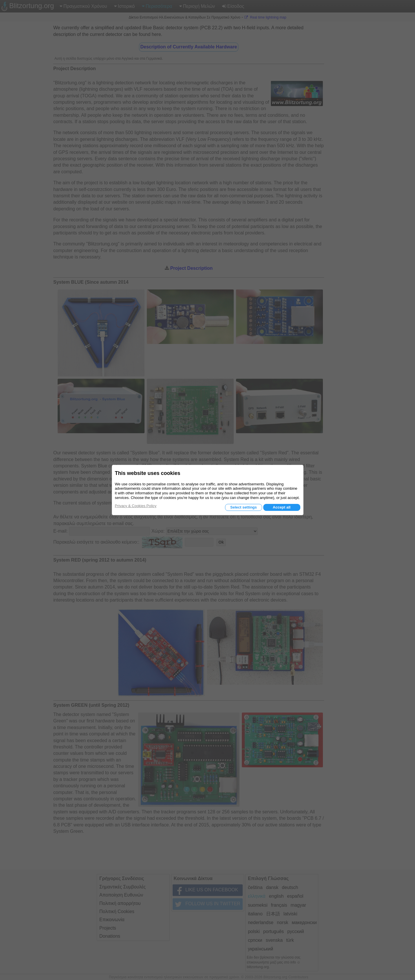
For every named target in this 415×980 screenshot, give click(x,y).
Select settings (244, 507)
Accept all (282, 507)
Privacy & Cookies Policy (136, 506)
